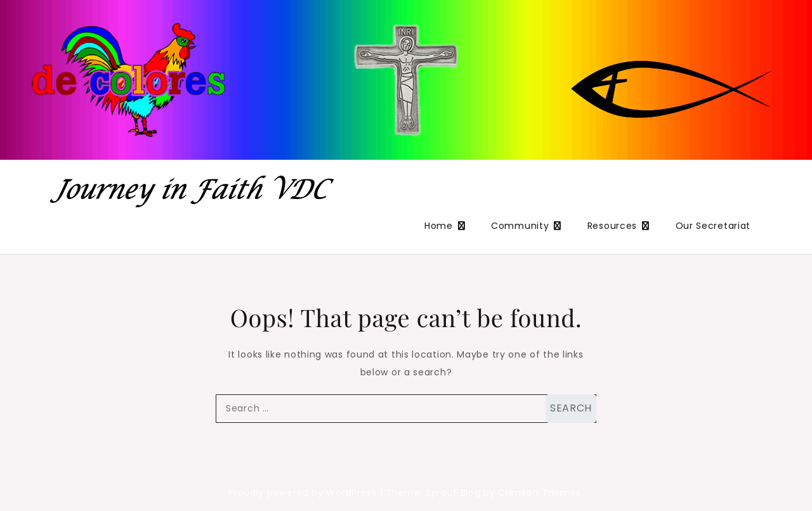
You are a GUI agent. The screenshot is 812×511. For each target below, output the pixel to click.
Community (520, 226)
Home (439, 226)
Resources (612, 226)
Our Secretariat (713, 226)
